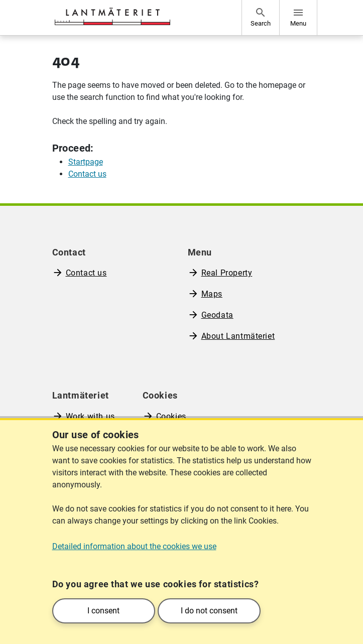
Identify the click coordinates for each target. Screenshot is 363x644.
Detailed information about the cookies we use (134, 546)
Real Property (227, 273)
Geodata (217, 315)
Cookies (171, 416)
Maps (212, 294)
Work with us (90, 416)
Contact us (86, 273)
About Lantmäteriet (238, 336)
